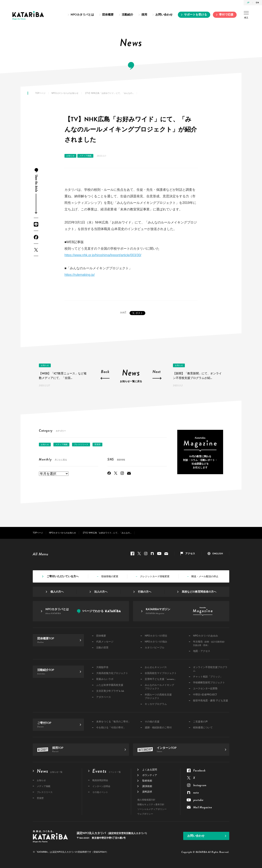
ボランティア (150, 775)
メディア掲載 (85, 156)
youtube (159, 554)
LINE (36, 224)
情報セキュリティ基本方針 (151, 805)
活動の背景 (102, 648)
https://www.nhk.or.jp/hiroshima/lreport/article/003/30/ (103, 255)
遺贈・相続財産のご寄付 (158, 728)
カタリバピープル (155, 648)
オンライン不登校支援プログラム (210, 669)
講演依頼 (147, 786)
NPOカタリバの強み (156, 642)
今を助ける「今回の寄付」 (111, 728)
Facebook (36, 237)
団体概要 (108, 15)
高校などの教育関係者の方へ (199, 592)
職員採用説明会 (100, 780)
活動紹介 (128, 15)
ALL (246, 15)
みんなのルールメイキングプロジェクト (159, 687)
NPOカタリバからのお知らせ (65, 93)
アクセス (190, 554)
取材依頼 (147, 781)
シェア (123, 312)
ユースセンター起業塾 (205, 689)
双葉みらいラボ (105, 679)
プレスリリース (81, 444)
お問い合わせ (164, 15)
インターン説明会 (101, 786)
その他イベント (100, 792)
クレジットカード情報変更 (155, 576)
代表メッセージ (105, 642)
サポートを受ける (195, 15)
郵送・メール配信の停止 (205, 576)
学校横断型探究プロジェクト (209, 683)
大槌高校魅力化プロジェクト (112, 673)
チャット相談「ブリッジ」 (208, 677)
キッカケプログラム (156, 704)
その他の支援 (152, 722)
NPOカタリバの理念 (156, 636)
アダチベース (104, 697)
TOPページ (40, 93)
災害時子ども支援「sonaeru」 (161, 679)
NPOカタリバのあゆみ (206, 636)
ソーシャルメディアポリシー (152, 809)
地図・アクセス (202, 651)
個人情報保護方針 (146, 800)
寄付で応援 (226, 15)
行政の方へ (145, 592)
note (152, 554)
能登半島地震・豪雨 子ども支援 (211, 701)
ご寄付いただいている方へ (63, 576)
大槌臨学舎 (102, 667)
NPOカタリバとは (82, 15)
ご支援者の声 (200, 722)
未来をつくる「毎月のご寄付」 (113, 722)
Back (105, 372)
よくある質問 (150, 770)
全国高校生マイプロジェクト (161, 673)
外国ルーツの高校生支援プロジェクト (158, 696)
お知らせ (70, 156)
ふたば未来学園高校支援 (110, 685)
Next (157, 372)
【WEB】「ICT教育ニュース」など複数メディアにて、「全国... (63, 376)
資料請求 (147, 792)
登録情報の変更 (110, 576)
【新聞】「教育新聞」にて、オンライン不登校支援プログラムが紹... (197, 376)
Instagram (122, 473)
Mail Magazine (129, 473)
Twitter (36, 250)
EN (257, 3)
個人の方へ (57, 592)
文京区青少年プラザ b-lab (110, 691)
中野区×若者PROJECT (205, 695)
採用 (144, 15)
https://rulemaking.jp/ (80, 275)
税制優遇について (203, 728)
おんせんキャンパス (156, 667)
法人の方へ (101, 592)
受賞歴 (97, 444)
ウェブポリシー (145, 814)
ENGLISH (218, 554)
